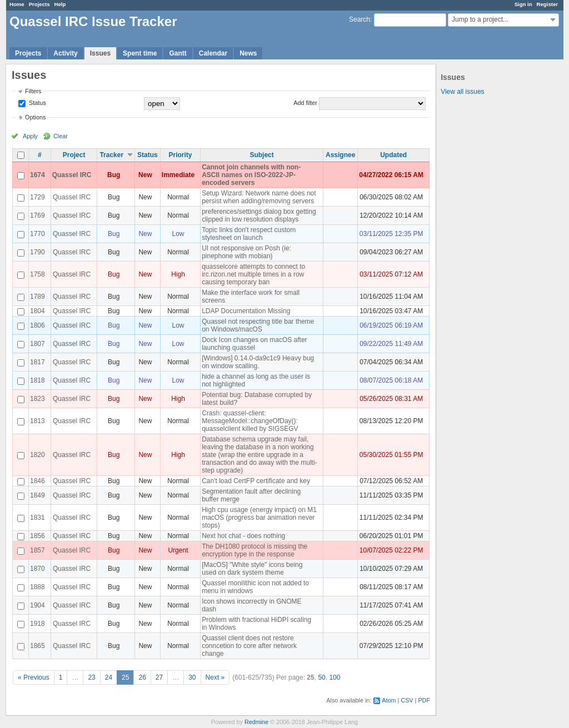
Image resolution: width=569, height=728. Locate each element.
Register (547, 4)
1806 (38, 325)
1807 (38, 344)
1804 (38, 311)
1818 (38, 380)
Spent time (140, 53)
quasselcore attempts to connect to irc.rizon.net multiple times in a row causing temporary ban (253, 274)
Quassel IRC (72, 175)
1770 (38, 234)
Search (360, 19)
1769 (38, 215)
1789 (38, 297)
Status (37, 103)
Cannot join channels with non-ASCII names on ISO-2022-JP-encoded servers (251, 175)
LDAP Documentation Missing (246, 311)
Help (60, 4)
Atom (389, 700)
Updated (393, 155)
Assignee (340, 155)
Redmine (256, 722)
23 (91, 677)
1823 (38, 399)
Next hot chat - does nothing (243, 536)
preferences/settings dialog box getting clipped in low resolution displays (259, 215)
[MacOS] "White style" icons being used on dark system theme (252, 569)
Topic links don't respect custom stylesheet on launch (249, 234)
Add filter (305, 103)
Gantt (178, 53)
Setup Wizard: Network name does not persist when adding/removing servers (259, 197)
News (248, 53)
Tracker (111, 155)
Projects (39, 4)
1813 (38, 421)
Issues (100, 53)
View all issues (462, 92)
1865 (38, 646)
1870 (38, 569)
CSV (407, 700)
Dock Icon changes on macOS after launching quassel (254, 344)
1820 (38, 455)
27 (159, 677)
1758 (38, 274)
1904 (38, 605)
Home (17, 4)
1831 (38, 518)
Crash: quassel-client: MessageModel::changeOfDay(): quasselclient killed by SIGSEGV (250, 421)
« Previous (34, 677)
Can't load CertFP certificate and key (256, 481)
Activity (65, 53)
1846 (38, 481)
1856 (38, 536)
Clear (61, 136)
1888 (38, 587)
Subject (261, 155)
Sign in (523, 4)
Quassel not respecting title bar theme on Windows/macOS (258, 325)
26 (142, 677)
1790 (38, 252)
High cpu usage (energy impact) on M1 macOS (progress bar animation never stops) (259, 518)
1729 (38, 197)
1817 (38, 362)
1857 (38, 550)
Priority (180, 155)
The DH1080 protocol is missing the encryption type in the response (254, 550)
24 (109, 677)
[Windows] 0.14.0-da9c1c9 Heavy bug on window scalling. (258, 362)
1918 (38, 624)
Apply (30, 136)
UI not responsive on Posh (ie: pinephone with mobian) (246, 252)
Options (35, 117)
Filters (33, 91)
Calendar (213, 53)
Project (74, 155)
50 (321, 677)
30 (192, 677)
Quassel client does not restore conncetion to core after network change (249, 646)
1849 (38, 495)
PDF (424, 700)
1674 (38, 175)
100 (335, 677)
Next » (215, 677)
